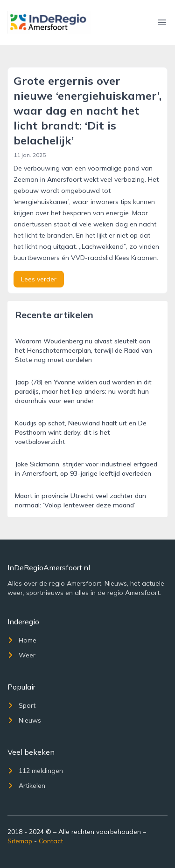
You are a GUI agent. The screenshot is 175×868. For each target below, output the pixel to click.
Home (22, 640)
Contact (51, 841)
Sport (21, 705)
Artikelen (26, 786)
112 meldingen (35, 771)
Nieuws (24, 720)
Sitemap (20, 841)
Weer (21, 655)
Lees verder (39, 279)
